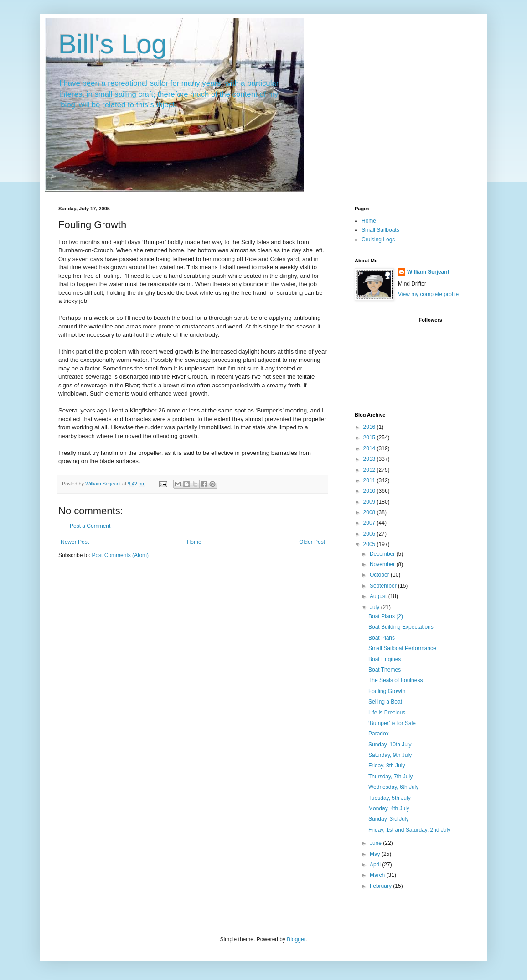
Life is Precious (387, 713)
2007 (370, 523)
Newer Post (75, 542)
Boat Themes (385, 670)
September (384, 586)
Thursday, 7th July (390, 777)
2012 (370, 470)
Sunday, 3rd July (389, 819)
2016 (370, 427)
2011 (370, 480)
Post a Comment (90, 526)
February (381, 886)
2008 (370, 512)
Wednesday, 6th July (393, 787)
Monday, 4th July (389, 808)
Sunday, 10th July (390, 745)
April (376, 865)
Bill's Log (113, 44)
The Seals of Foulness (395, 680)
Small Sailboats (380, 230)
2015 (370, 438)
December (383, 554)
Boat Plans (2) (386, 616)
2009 (370, 502)
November (383, 564)
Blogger (296, 939)
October (380, 575)
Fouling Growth (387, 691)
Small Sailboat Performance (402, 648)
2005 (370, 544)
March (378, 875)
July (375, 607)
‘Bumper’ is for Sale (392, 723)
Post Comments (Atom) (120, 555)
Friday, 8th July (387, 766)
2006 (370, 534)
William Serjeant (428, 272)
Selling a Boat (385, 702)
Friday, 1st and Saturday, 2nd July (409, 830)
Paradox (379, 734)
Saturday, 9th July (390, 755)
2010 (370, 491)
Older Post (312, 542)
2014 (370, 448)
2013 (370, 459)
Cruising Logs (378, 240)
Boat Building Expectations (401, 627)
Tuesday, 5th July (390, 798)
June (376, 843)
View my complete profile (428, 294)
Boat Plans (382, 638)
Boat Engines (385, 659)
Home (194, 542)
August (379, 596)
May (376, 854)
